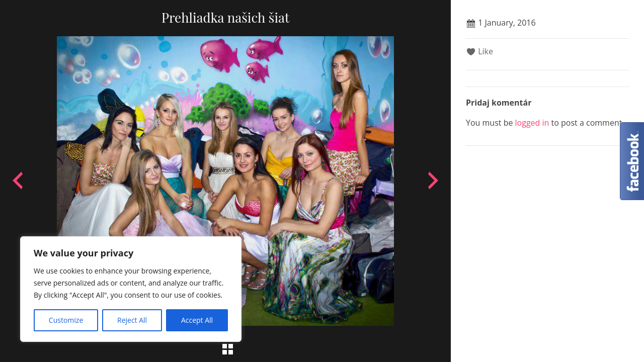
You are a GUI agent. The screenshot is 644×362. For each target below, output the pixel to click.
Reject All (132, 320)
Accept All (197, 320)
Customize (66, 320)
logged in (532, 123)
